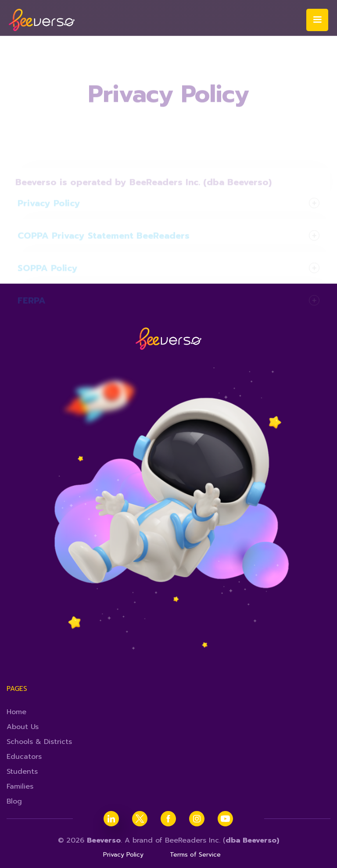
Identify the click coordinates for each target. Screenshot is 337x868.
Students (22, 772)
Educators (24, 757)
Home (16, 712)
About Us (23, 727)
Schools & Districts (39, 742)
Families (20, 786)
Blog (14, 801)
